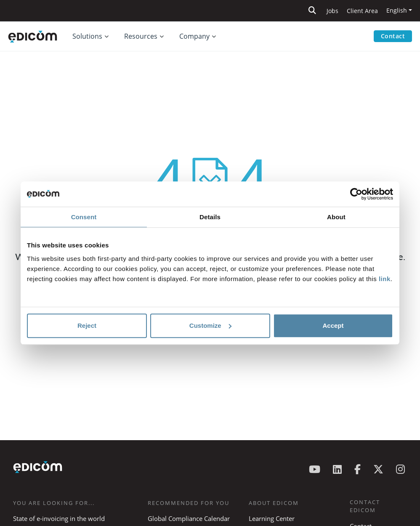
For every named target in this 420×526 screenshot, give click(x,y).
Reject (87, 325)
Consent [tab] (84, 217)
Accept (333, 325)
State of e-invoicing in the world (59, 518)
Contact (393, 36)
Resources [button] (141, 36)
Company (194, 36)
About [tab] (336, 217)
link (385, 279)
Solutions (87, 36)
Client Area (362, 11)
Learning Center (272, 518)
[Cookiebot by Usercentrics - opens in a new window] (356, 194)
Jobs (332, 11)
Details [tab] (210, 217)
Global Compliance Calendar (189, 518)
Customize (210, 325)
